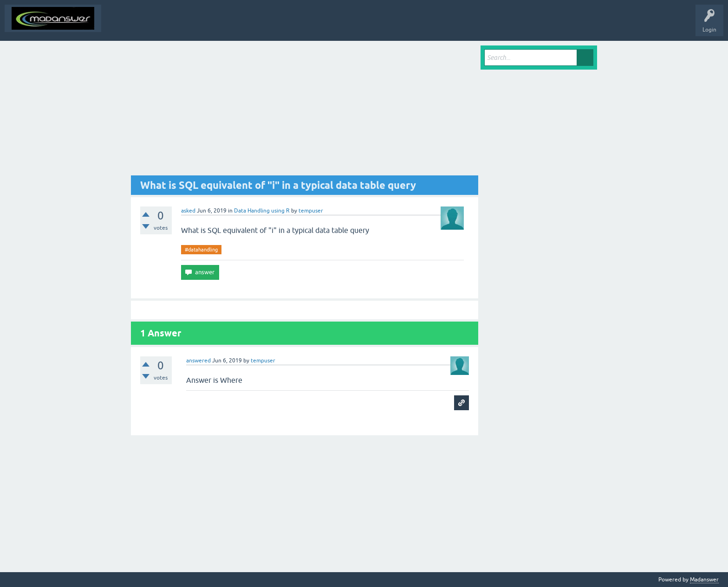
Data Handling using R (262, 211)
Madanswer (704, 580)
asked (188, 211)
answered (198, 361)
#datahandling (201, 250)
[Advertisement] (305, 110)
